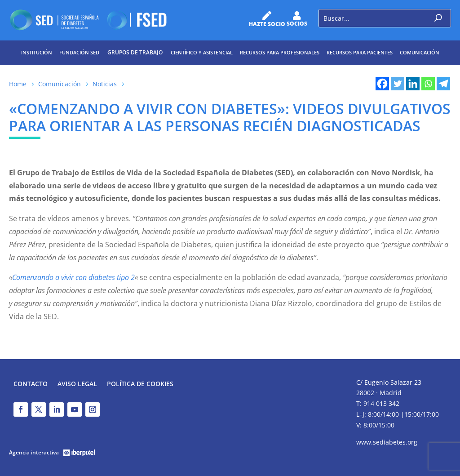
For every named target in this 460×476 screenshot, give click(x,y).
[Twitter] (398, 84)
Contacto (31, 384)
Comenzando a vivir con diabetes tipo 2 (73, 277)
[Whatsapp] (428, 84)
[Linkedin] (413, 84)
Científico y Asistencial (202, 52)
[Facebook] (382, 84)
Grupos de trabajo (135, 52)
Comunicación (420, 52)
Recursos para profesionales (280, 52)
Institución (37, 52)
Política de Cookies (140, 384)
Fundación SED (79, 52)
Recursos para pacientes (360, 52)
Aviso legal (77, 384)
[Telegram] (443, 84)
